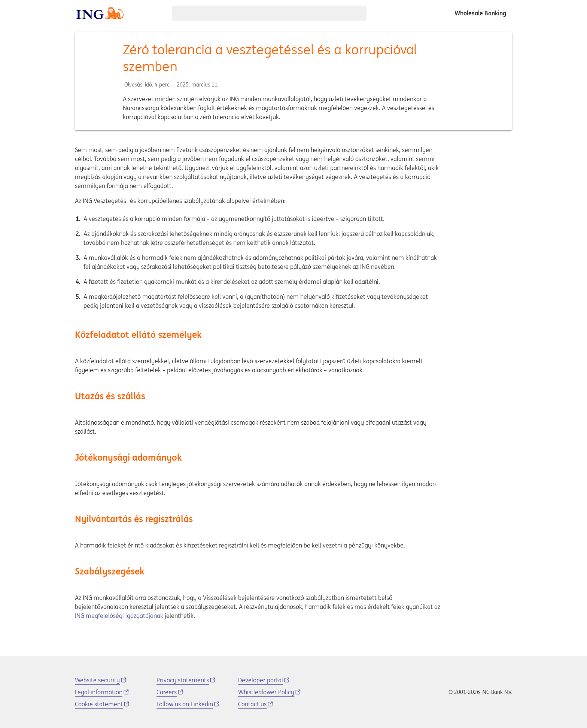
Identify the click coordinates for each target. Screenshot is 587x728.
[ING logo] (100, 13)
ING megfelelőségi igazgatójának (119, 616)
